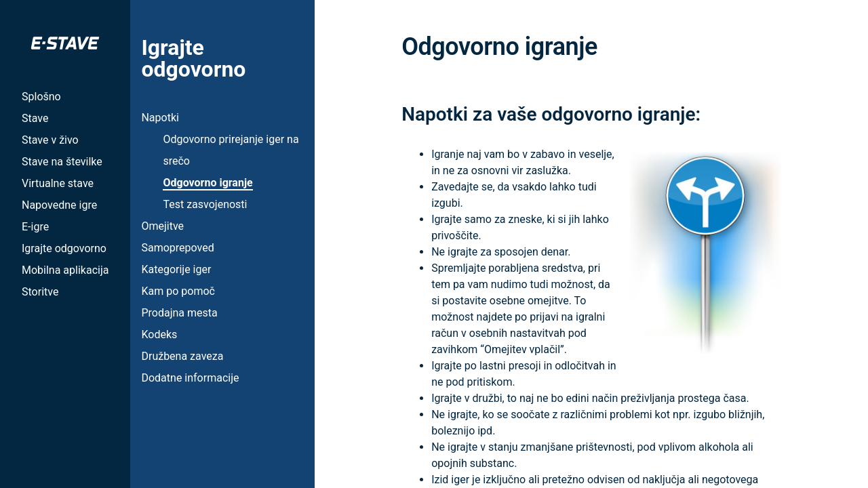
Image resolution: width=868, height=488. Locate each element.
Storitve (40, 292)
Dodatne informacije (190, 378)
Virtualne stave (58, 183)
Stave (35, 118)
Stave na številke (62, 162)
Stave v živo (50, 140)
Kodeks (159, 334)
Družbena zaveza (182, 356)
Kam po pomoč (178, 291)
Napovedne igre (59, 205)
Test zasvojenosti (205, 204)
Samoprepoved (177, 248)
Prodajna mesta (179, 313)
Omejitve (162, 226)
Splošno (41, 97)
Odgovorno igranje (208, 183)
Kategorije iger (176, 269)
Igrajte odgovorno (64, 248)
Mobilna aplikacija (65, 270)
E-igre (35, 227)
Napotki (160, 118)
